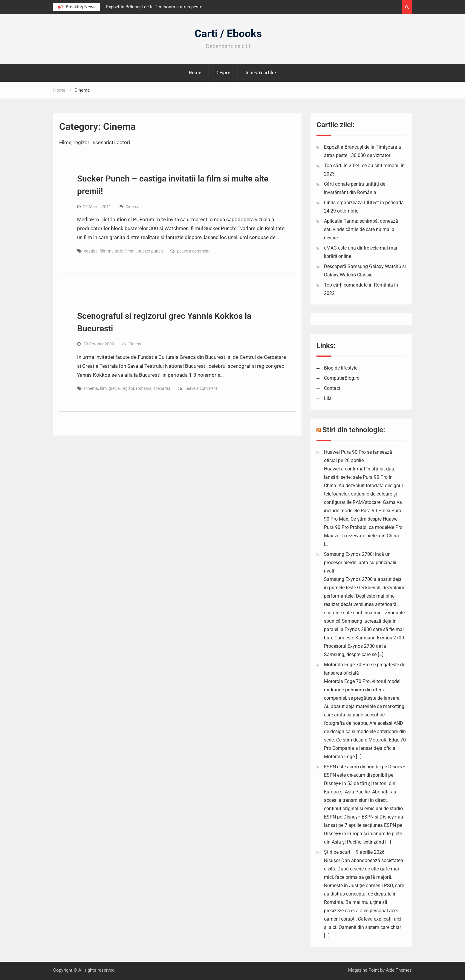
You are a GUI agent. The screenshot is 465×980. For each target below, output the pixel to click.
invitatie (116, 251)
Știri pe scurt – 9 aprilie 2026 (354, 852)
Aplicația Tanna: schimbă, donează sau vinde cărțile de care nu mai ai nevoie (361, 229)
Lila (328, 398)
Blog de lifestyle (341, 368)
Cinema (133, 207)
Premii (130, 251)
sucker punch (150, 251)
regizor (128, 388)
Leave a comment (193, 251)
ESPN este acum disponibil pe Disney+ (365, 767)
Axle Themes (399, 970)
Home (195, 73)
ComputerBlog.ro (342, 378)
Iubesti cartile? (261, 73)
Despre (223, 73)
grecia (114, 388)
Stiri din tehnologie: (354, 430)
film (103, 251)
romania (144, 388)
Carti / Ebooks (228, 34)
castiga (91, 251)
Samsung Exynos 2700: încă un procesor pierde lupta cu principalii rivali (360, 563)
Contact (332, 388)
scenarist (162, 388)
